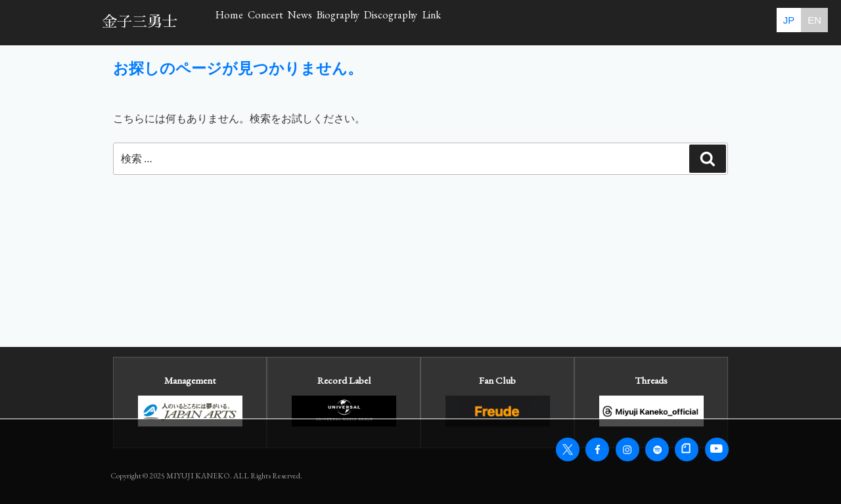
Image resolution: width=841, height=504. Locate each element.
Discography (571, 22)
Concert (323, 22)
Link (653, 22)
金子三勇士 (140, 22)
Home (248, 22)
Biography (476, 22)
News (397, 22)
